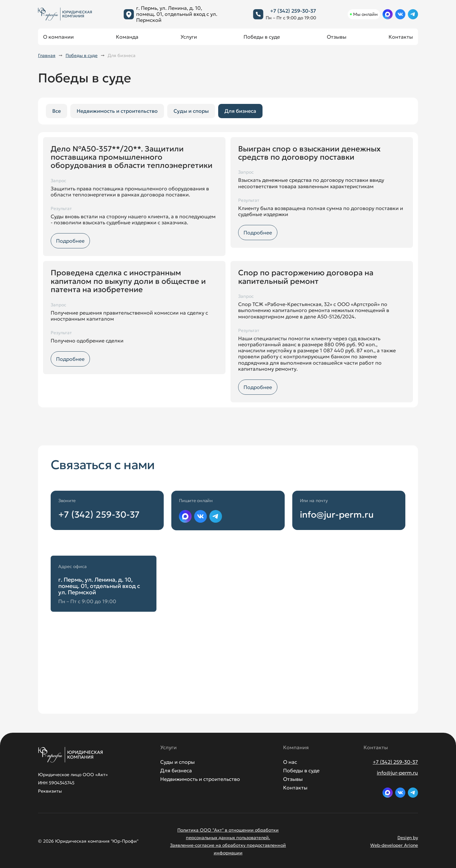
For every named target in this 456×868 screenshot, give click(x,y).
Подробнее (70, 241)
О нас (290, 762)
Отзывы (337, 37)
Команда (127, 37)
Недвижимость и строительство (117, 111)
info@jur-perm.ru (337, 515)
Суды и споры (191, 111)
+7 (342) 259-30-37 (293, 11)
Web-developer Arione (394, 845)
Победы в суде (262, 37)
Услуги (189, 37)
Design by (408, 838)
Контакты (401, 37)
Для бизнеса (240, 111)
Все (57, 111)
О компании (58, 37)
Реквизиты (50, 791)
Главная (47, 55)
